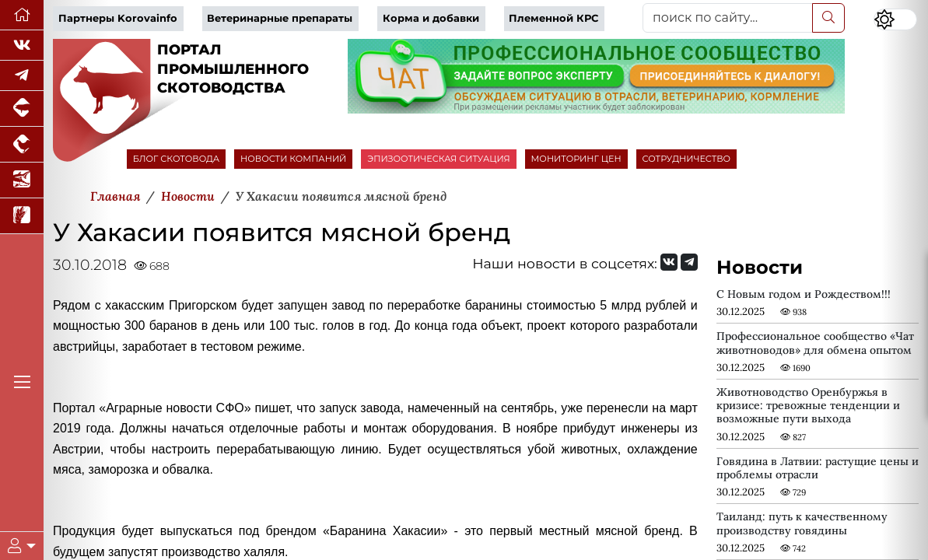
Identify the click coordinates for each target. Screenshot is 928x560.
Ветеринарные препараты (280, 18)
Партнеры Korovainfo (118, 18)
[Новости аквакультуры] (22, 180)
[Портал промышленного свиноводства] (22, 109)
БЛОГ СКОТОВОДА (176, 159)
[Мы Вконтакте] (22, 45)
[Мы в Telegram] (22, 76)
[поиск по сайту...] (728, 18)
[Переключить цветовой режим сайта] (895, 19)
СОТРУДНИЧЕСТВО (687, 159)
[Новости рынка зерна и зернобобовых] (22, 216)
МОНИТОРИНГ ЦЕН (576, 159)
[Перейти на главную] (22, 15)
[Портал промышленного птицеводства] (22, 145)
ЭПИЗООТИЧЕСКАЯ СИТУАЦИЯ (438, 159)
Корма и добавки (431, 18)
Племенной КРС (553, 18)
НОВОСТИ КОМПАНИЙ (293, 159)
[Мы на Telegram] (689, 262)
